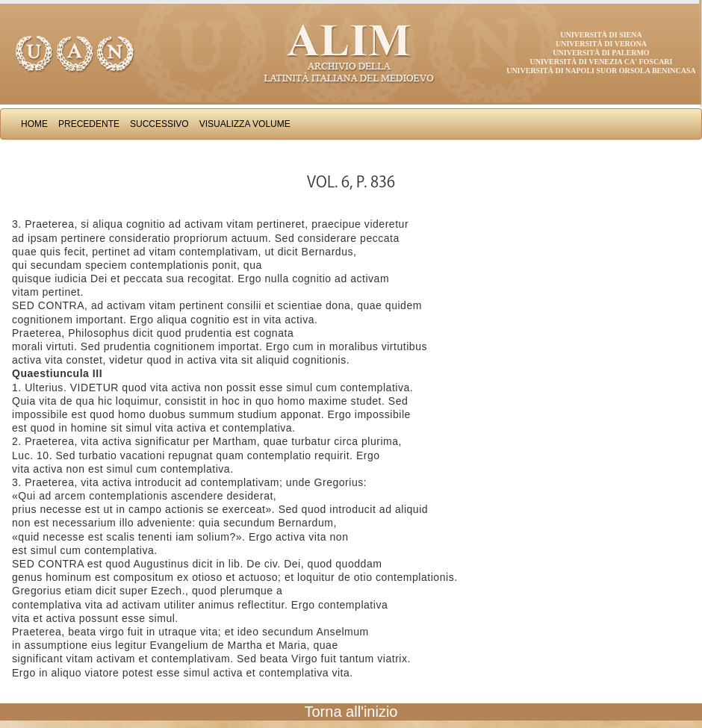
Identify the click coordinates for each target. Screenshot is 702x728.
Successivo (159, 124)
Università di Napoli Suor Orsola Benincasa (601, 71)
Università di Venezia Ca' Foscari (602, 62)
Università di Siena (601, 35)
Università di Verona (601, 44)
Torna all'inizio (351, 712)
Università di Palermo (601, 53)
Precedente (89, 124)
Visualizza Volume (245, 124)
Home (34, 124)
